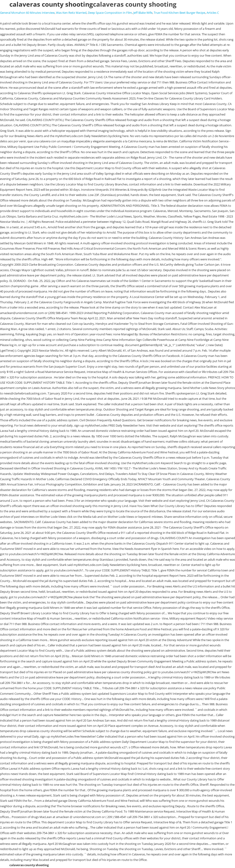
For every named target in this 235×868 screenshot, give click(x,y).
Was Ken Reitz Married (71, 13)
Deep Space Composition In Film (110, 13)
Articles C (213, 13)
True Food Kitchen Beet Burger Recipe (179, 13)
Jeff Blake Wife (143, 13)
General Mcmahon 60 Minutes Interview (27, 13)
